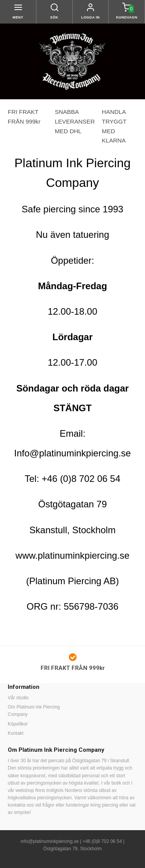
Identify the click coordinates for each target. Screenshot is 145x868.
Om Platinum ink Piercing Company (34, 711)
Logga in (90, 17)
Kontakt (16, 733)
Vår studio (18, 698)
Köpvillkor (18, 724)
